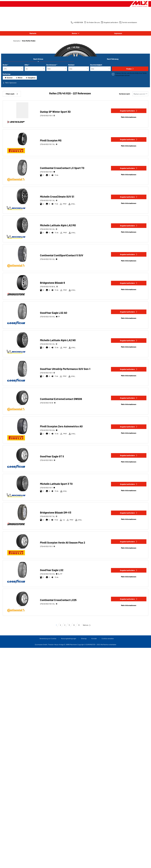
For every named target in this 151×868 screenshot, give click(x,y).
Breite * (5, 65)
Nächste (87, 625)
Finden (130, 69)
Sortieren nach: (125, 94)
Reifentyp (7, 74)
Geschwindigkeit (96, 65)
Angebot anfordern (129, 111)
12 (74, 625)
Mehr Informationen (129, 117)
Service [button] (75, 33)
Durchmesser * (52, 65)
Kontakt (94, 638)
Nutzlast (71, 65)
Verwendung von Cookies (48, 638)
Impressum (118, 33)
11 (69, 625)
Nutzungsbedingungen (69, 638)
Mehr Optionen (10, 83)
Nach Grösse (38, 59)
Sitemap (84, 638)
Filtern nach (12, 94)
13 (79, 625)
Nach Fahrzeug (113, 59)
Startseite (33, 33)
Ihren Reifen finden (29, 41)
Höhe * (27, 65)
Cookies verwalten (108, 638)
